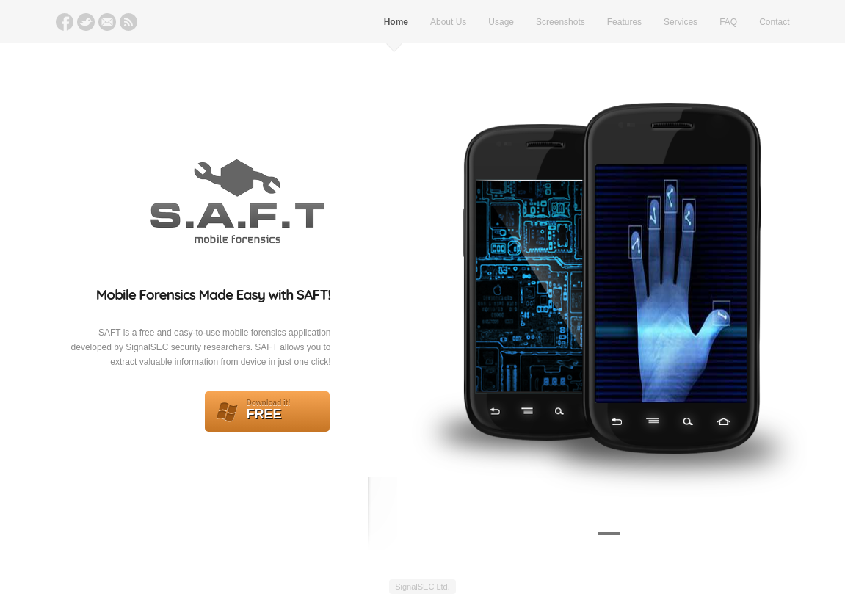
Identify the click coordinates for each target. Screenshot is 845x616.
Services (681, 22)
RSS (128, 22)
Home (396, 22)
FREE (267, 412)
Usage (501, 22)
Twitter (86, 22)
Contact (774, 22)
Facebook (65, 22)
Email (107, 22)
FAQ (728, 22)
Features (624, 22)
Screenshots (561, 22)
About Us (448, 22)
